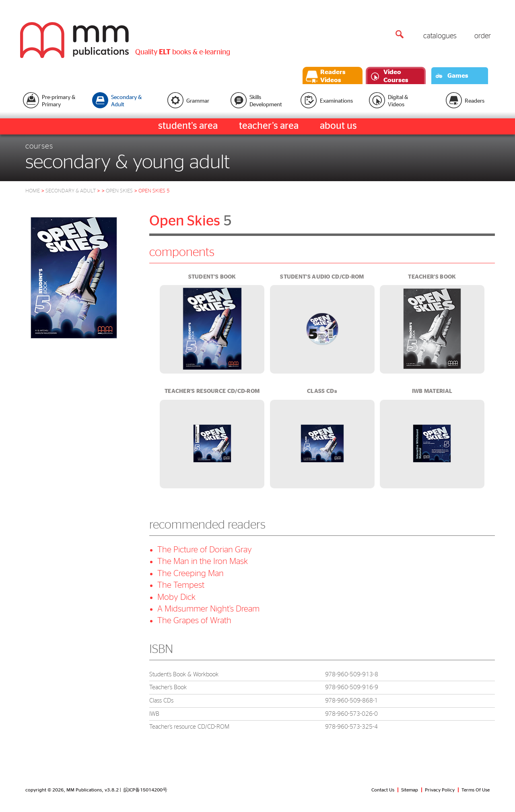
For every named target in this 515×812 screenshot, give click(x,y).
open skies (119, 191)
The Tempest (181, 585)
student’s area (188, 126)
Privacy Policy (440, 790)
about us (338, 126)
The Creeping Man (191, 573)
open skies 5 (154, 191)
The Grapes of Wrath (194, 621)
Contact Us (383, 790)
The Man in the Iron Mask (203, 561)
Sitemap (410, 790)
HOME (33, 191)
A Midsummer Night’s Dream (208, 609)
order (483, 36)
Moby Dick (176, 597)
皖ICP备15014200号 (145, 790)
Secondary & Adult (73, 191)
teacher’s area (269, 126)
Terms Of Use (476, 790)
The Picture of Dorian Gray (205, 550)
